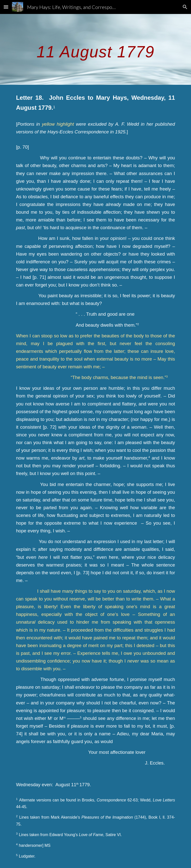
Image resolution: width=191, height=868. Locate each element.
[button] (6, 7)
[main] (95, 49)
